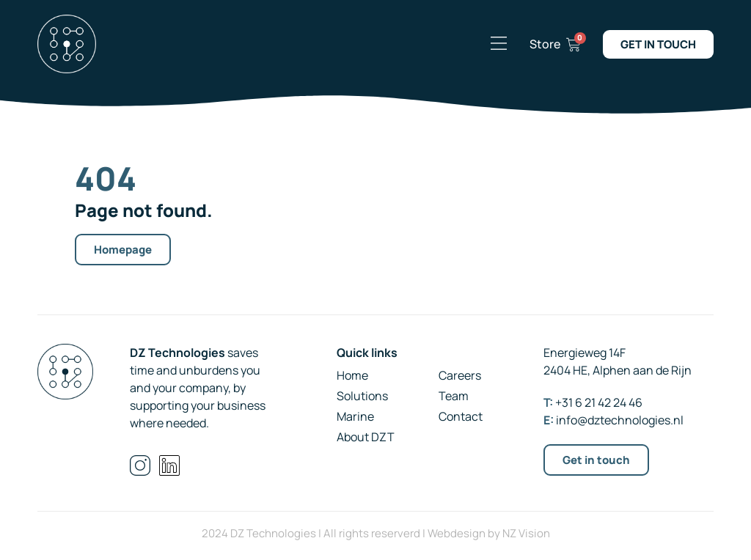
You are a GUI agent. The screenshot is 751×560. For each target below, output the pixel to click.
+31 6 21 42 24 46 (599, 402)
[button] (499, 44)
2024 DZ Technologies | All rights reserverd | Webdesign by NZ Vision (376, 533)
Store (545, 44)
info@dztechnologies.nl (620, 420)
